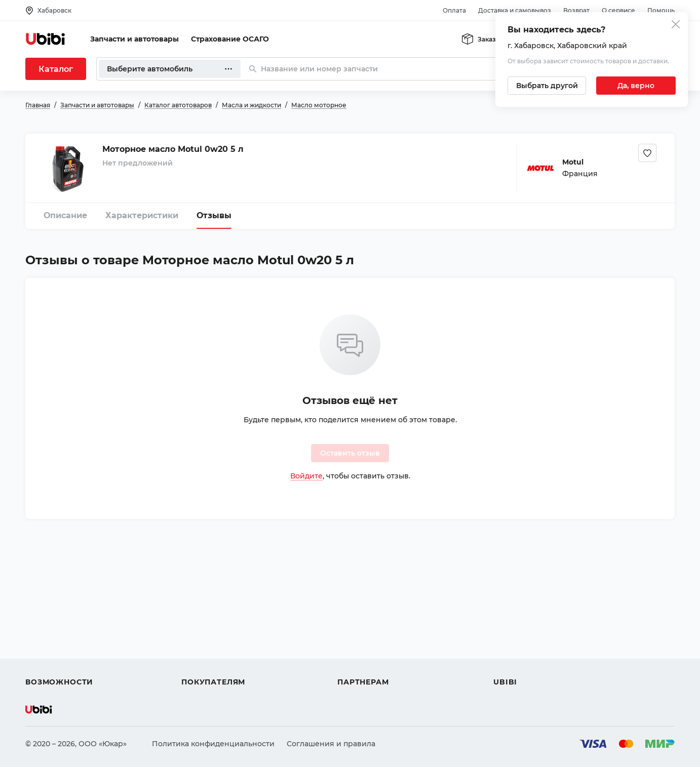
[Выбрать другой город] (547, 86)
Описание (65, 215)
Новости (509, 645)
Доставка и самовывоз (515, 10)
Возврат (576, 10)
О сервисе (618, 10)
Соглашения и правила (331, 744)
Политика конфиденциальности (213, 744)
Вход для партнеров (376, 645)
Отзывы (214, 215)
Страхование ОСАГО (230, 39)
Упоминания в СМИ (531, 664)
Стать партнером (370, 664)
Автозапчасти (51, 609)
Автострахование (59, 627)
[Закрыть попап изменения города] (676, 26)
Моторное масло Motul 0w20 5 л (173, 149)
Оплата (454, 10)
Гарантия (199, 664)
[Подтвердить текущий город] (636, 86)
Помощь (661, 10)
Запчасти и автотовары (134, 39)
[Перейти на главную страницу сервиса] (46, 39)
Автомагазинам (367, 627)
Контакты (511, 627)
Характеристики (142, 215)
